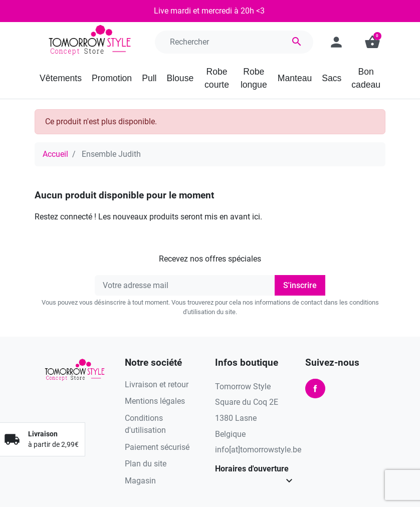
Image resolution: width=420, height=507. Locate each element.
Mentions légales (155, 401)
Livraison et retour (157, 385)
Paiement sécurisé (157, 447)
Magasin (140, 481)
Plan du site (146, 464)
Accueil (55, 154)
